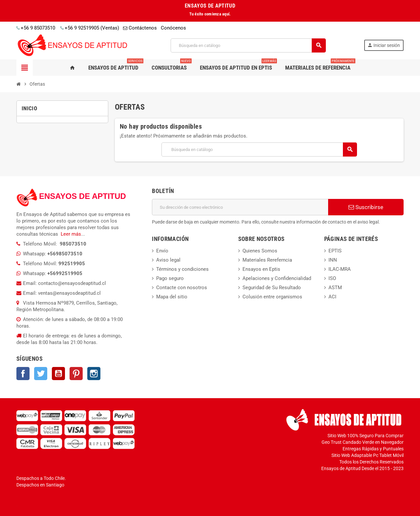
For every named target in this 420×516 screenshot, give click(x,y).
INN (333, 260)
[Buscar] (248, 45)
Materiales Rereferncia (267, 260)
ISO (332, 278)
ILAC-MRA (340, 269)
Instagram (94, 374)
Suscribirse (366, 207)
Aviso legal (168, 260)
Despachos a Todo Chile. (41, 478)
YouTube (58, 374)
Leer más (71, 234)
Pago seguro (170, 278)
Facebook (23, 374)
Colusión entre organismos (272, 297)
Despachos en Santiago (40, 485)
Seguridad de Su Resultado (272, 288)
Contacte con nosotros (182, 288)
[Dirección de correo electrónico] (240, 207)
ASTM (335, 288)
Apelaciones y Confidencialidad (277, 278)
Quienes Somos (260, 251)
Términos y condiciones (182, 269)
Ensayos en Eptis (261, 269)
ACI (332, 297)
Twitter (41, 374)
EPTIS (335, 251)
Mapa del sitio (172, 297)
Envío (162, 251)
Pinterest (76, 374)
